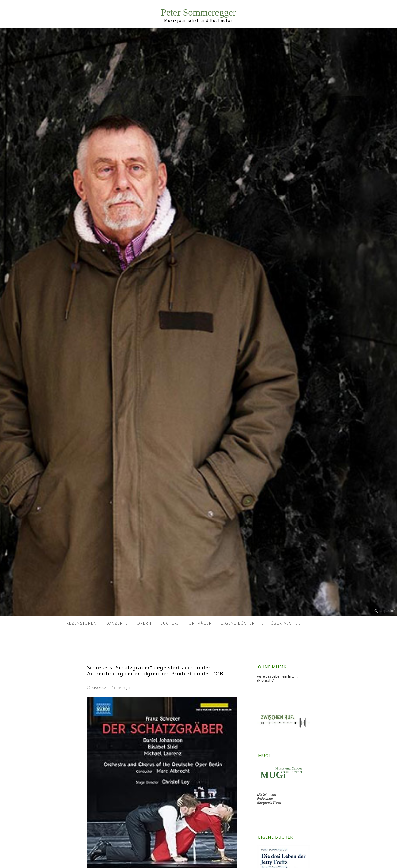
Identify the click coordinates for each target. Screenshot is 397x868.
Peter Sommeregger (199, 13)
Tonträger (123, 688)
